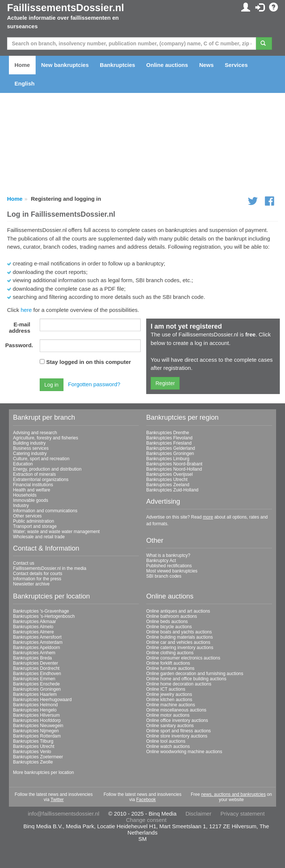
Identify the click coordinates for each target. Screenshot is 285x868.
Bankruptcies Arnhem (34, 653)
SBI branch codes (164, 576)
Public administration (34, 521)
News (207, 65)
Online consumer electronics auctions (183, 658)
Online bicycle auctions (169, 627)
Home (22, 65)
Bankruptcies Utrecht (167, 480)
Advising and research (35, 433)
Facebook (146, 800)
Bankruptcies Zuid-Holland (172, 490)
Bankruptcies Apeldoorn (37, 648)
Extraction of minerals (34, 474)
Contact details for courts (38, 574)
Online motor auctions (168, 715)
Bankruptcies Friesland (169, 443)
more (208, 517)
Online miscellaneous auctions (176, 710)
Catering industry (30, 454)
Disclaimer (199, 814)
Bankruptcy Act (161, 561)
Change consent (146, 820)
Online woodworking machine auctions (184, 752)
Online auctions (167, 65)
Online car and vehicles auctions (178, 642)
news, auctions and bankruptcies (233, 794)
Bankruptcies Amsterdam (38, 642)
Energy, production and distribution (47, 469)
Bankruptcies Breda (32, 658)
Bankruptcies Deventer (35, 663)
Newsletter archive (31, 584)
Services (236, 65)
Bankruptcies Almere (33, 632)
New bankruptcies (65, 65)
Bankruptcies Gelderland (171, 448)
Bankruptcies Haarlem (35, 694)
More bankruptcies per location (43, 772)
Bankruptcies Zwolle (33, 762)
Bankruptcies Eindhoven (37, 674)
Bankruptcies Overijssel (169, 474)
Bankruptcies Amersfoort (37, 637)
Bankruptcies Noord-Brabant (174, 464)
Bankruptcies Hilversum (36, 715)
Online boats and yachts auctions (179, 632)
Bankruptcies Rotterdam (37, 736)
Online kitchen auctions (169, 700)
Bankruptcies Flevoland (169, 438)
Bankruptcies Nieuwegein (38, 726)
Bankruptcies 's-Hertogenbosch (44, 616)
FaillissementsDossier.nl (65, 8)
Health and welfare (32, 490)
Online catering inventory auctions (180, 648)
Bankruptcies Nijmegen (36, 731)
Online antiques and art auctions (178, 611)
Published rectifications (169, 566)
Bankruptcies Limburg (168, 459)
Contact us (24, 563)
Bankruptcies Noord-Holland (174, 469)
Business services (31, 448)
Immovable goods (31, 500)
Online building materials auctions (179, 637)
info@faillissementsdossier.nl (64, 814)
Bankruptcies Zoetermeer (38, 757)
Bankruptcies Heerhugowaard (42, 700)
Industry (21, 506)
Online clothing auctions (170, 653)
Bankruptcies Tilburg (33, 741)
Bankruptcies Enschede (36, 684)
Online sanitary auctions (170, 726)
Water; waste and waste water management (56, 532)
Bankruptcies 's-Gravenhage (41, 611)
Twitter (57, 800)
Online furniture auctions (170, 668)
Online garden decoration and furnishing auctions (195, 674)
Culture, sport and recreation (41, 459)
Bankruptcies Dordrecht (36, 668)
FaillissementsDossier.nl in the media (50, 568)
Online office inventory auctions (177, 720)
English (24, 83)
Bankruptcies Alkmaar (35, 622)
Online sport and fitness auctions (178, 731)
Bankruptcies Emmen (34, 679)
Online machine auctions (171, 705)
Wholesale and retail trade (39, 537)
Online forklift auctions (168, 663)
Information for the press (37, 579)
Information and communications (45, 511)
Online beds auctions (167, 622)
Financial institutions (33, 485)
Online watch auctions (168, 746)
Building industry (29, 443)
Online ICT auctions (166, 689)
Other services (27, 516)
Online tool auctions (166, 741)
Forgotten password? (94, 384)
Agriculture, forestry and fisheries (45, 438)
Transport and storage (35, 526)
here (26, 310)
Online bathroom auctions (172, 616)
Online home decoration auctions (179, 684)
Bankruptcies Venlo (32, 752)
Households (25, 495)
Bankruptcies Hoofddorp (37, 720)
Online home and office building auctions (186, 679)
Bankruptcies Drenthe (168, 433)
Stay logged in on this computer (89, 362)
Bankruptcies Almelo (33, 627)
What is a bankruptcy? (168, 555)
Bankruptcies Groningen (170, 454)
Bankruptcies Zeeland (168, 485)
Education (23, 464)
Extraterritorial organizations (41, 480)
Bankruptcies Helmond (35, 705)
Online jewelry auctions (169, 694)
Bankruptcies (117, 65)
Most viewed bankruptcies (172, 571)
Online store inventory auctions (177, 736)
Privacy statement (243, 814)
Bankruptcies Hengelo (35, 710)
